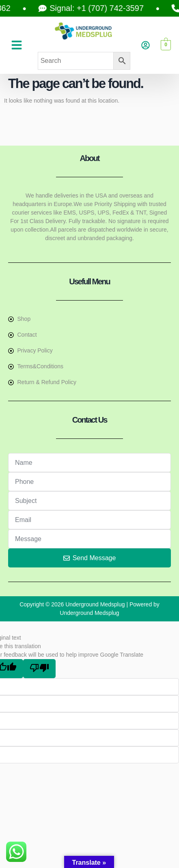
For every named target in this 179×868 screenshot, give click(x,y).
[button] (17, 45)
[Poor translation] (39, 669)
